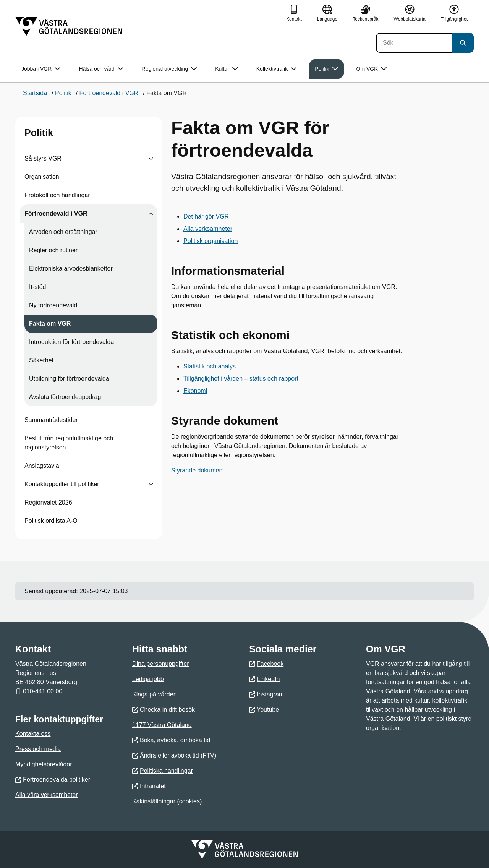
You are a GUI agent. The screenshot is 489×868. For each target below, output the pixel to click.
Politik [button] (326, 69)
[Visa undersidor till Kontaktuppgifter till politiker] (151, 484)
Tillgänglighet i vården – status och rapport (241, 379)
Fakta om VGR (50, 324)
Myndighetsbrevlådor (44, 764)
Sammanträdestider (51, 420)
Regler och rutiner (53, 250)
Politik (39, 133)
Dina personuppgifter (161, 664)
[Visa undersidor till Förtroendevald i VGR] (151, 214)
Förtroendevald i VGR (56, 213)
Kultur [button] (227, 69)
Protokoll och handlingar (57, 195)
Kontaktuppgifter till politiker (62, 484)
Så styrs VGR (43, 158)
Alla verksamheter (208, 229)
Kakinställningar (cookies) (167, 801)
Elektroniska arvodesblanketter (71, 269)
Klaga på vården (155, 694)
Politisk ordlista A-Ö (51, 521)
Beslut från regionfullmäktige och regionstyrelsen (69, 443)
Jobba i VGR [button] (41, 69)
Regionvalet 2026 (48, 502)
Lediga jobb (148, 679)
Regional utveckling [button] (169, 69)
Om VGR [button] (372, 69)
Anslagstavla (42, 466)
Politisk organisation (210, 241)
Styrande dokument (198, 470)
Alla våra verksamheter (47, 795)
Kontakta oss (33, 734)
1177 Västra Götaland (162, 725)
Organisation (42, 177)
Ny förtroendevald (53, 305)
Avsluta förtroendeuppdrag (65, 397)
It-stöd (37, 287)
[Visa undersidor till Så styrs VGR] (151, 159)
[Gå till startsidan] (69, 26)
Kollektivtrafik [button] (276, 69)
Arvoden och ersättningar (63, 232)
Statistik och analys (210, 366)
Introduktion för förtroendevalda (71, 342)
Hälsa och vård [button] (101, 69)
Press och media (38, 749)
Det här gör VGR (206, 217)
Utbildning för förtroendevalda (69, 379)
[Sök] (414, 43)
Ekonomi (195, 391)
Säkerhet (41, 360)
